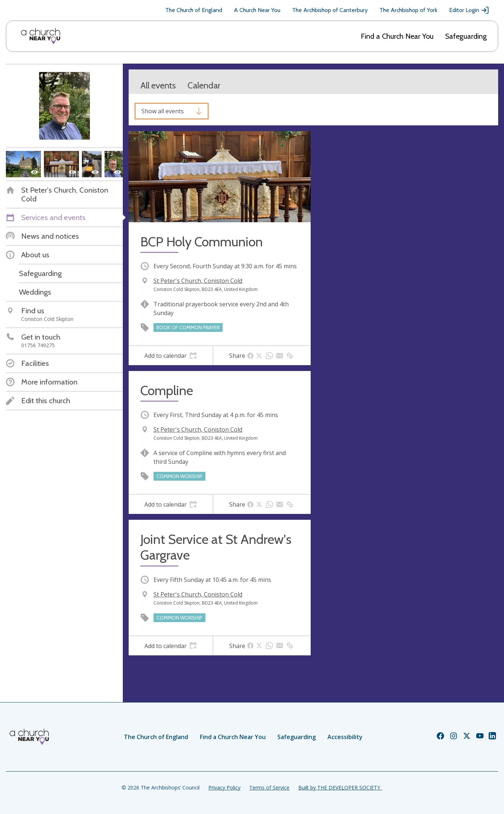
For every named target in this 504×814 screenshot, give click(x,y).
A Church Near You (257, 10)
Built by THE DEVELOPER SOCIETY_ (340, 788)
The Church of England (194, 10)
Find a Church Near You (397, 36)
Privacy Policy (224, 788)
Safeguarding (466, 36)
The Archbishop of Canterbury (330, 10)
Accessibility (345, 737)
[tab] (170, 356)
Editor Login (469, 10)
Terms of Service (269, 788)
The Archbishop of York (408, 10)
